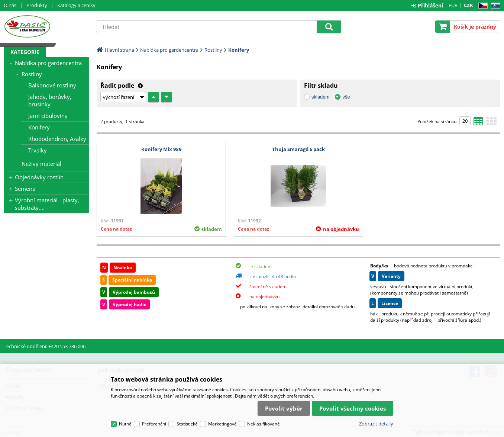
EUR (453, 5)
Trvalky (38, 150)
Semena (25, 189)
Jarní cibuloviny (48, 116)
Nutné (125, 424)
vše (346, 97)
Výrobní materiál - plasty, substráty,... (47, 204)
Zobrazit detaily (376, 424)
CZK (469, 5)
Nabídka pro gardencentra (48, 63)
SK (494, 6)
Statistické (187, 424)
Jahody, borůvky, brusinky (50, 100)
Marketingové (222, 424)
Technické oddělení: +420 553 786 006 (45, 346)
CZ (482, 6)
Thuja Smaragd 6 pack (298, 149)
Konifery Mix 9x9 (161, 149)
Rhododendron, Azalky (57, 139)
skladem (320, 97)
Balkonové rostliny (52, 85)
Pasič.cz (46, 26)
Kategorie (25, 52)
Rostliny (32, 74)
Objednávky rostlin (39, 177)
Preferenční (154, 424)
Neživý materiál (41, 164)
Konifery (39, 127)
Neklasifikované (264, 424)
